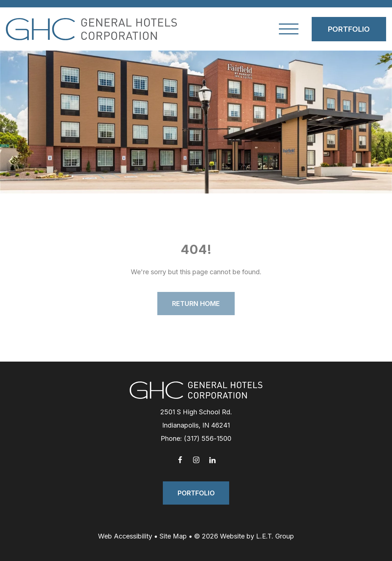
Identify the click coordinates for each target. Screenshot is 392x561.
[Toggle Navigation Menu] (289, 29)
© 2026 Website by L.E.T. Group (244, 536)
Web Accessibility (125, 536)
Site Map (173, 536)
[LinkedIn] (212, 460)
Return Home (196, 304)
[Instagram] (196, 460)
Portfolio (349, 29)
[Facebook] (180, 460)
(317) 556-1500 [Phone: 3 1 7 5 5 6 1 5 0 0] (208, 438)
